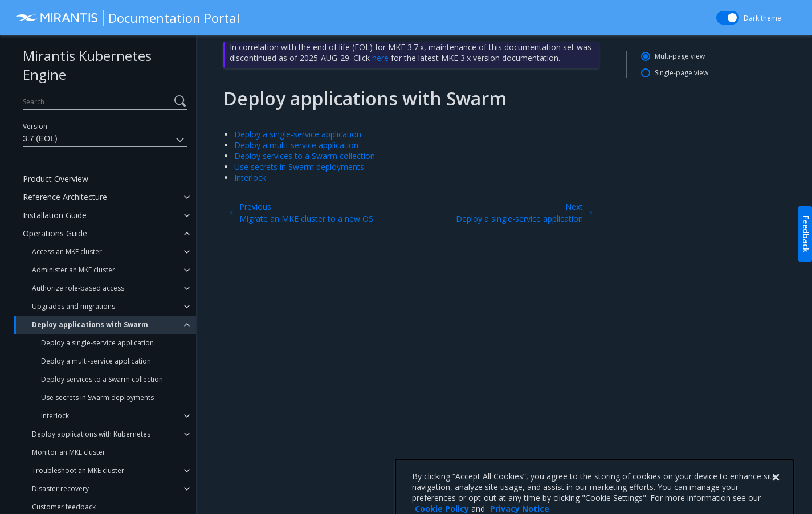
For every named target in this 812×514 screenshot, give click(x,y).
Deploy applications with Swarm (90, 325)
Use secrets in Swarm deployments (97, 397)
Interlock (55, 416)
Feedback (806, 234)
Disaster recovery (60, 489)
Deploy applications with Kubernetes (91, 434)
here (380, 58)
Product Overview (56, 179)
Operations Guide (55, 233)
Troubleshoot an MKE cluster (78, 470)
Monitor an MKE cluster (69, 452)
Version (35, 126)
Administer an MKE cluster (74, 270)
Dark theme (762, 18)
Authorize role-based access (78, 288)
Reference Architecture (65, 197)
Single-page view (682, 73)
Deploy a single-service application (97, 343)
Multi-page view (680, 56)
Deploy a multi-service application (96, 361)
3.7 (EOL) (105, 140)
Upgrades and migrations (74, 306)
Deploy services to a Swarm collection (102, 379)
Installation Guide (55, 215)
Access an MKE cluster (67, 252)
